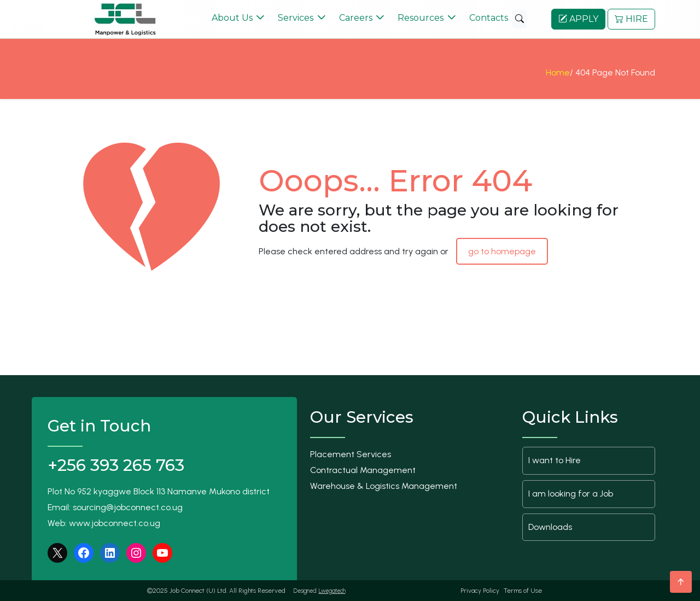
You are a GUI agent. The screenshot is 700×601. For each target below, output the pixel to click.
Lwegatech (332, 591)
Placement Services (351, 454)
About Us (232, 18)
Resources (421, 18)
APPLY (578, 19)
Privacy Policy (480, 591)
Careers (356, 18)
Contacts (489, 18)
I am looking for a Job (571, 494)
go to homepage (502, 251)
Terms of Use (523, 591)
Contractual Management (363, 470)
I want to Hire (555, 460)
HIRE (631, 19)
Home (558, 76)
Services (296, 18)
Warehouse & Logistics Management (384, 486)
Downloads (550, 527)
